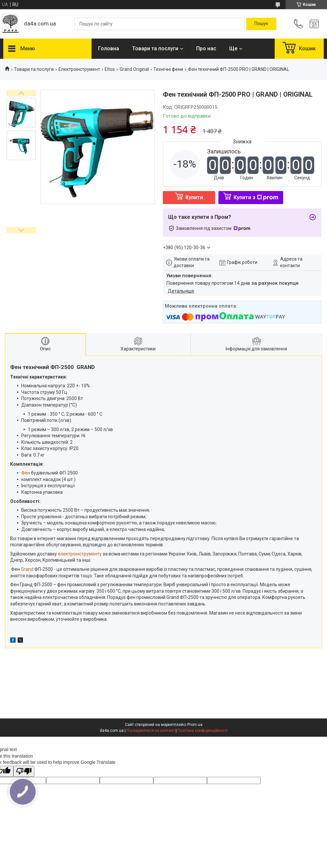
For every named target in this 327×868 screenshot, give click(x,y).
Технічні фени (168, 69)
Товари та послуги (155, 48)
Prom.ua (195, 725)
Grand (27, 569)
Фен (26, 473)
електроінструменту (80, 554)
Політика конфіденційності (203, 731)
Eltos (110, 69)
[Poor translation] (24, 772)
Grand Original (134, 69)
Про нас (206, 48)
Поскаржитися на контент (151, 731)
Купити (194, 197)
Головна (109, 48)
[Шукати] (261, 24)
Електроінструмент (79, 69)
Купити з (256, 197)
